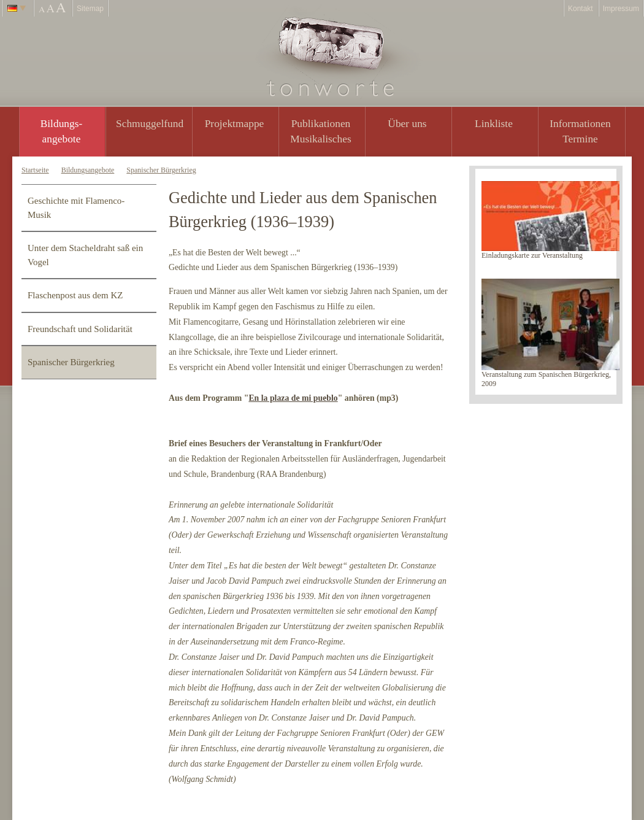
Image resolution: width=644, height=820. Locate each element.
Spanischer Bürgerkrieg (161, 170)
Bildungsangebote (88, 170)
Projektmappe (235, 123)
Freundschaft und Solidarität (80, 329)
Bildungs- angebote (62, 131)
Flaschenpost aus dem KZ (75, 295)
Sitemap (90, 9)
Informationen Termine (580, 131)
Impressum (621, 9)
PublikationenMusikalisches (321, 131)
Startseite (35, 170)
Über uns (407, 123)
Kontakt (581, 9)
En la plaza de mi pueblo (293, 398)
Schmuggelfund (150, 123)
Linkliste (494, 123)
